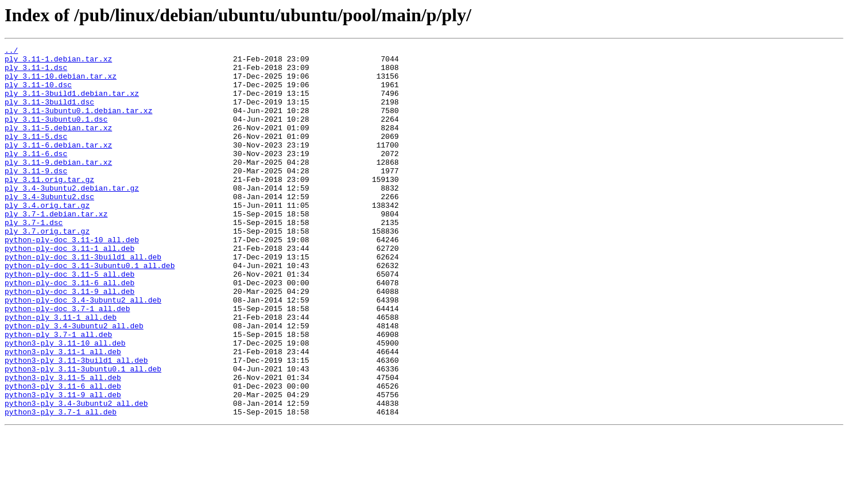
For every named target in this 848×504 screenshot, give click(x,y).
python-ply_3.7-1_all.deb (58, 393)
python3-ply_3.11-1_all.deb (63, 413)
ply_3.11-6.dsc (36, 176)
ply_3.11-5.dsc (36, 155)
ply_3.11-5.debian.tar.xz (58, 145)
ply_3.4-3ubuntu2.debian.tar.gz (72, 217)
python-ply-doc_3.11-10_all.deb (72, 279)
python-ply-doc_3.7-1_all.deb (67, 362)
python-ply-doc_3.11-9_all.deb (69, 341)
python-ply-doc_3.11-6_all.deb (69, 331)
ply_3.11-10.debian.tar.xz (61, 83)
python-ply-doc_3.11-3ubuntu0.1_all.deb (90, 310)
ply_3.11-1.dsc (36, 72)
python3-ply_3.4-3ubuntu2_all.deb (76, 475)
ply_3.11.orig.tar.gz (49, 207)
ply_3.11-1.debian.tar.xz (58, 62)
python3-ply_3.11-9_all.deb (63, 465)
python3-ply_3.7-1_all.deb (61, 486)
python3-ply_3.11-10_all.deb (65, 403)
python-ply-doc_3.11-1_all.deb (69, 289)
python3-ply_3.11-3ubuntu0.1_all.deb (83, 434)
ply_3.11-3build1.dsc (49, 114)
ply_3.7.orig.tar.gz (47, 269)
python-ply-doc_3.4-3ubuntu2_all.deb (83, 351)
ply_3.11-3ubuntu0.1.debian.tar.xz (78, 124)
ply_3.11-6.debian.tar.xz (58, 165)
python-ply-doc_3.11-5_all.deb (69, 320)
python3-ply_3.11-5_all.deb (63, 444)
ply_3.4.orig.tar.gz (47, 238)
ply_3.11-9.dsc (36, 196)
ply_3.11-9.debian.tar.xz (58, 186)
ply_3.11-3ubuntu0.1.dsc (56, 134)
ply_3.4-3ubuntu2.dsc (49, 227)
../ (11, 52)
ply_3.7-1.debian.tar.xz (56, 248)
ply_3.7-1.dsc (34, 258)
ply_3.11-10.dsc (38, 93)
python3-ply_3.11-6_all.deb (63, 455)
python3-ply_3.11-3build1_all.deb (76, 424)
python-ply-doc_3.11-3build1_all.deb (83, 300)
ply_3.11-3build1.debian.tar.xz (72, 103)
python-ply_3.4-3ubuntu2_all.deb (74, 382)
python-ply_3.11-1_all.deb (61, 372)
